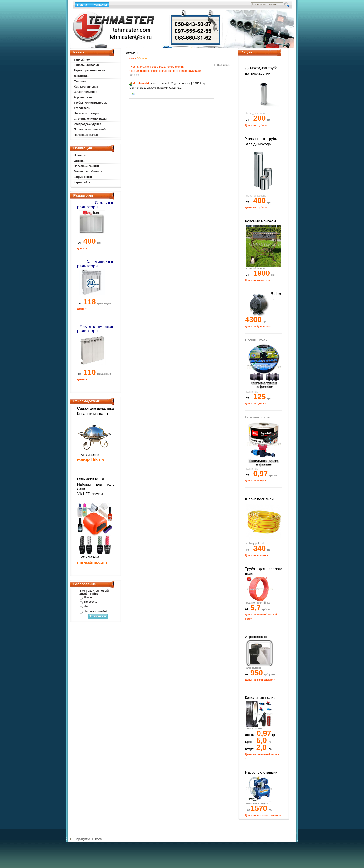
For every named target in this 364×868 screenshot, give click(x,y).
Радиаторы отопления (89, 70)
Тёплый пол (82, 60)
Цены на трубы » (256, 125)
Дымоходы (82, 76)
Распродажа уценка (88, 124)
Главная (83, 5)
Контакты (100, 5)
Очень (88, 597)
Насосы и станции (87, 113)
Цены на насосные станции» (263, 815)
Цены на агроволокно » (260, 680)
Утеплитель (82, 108)
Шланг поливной (86, 92)
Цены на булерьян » (258, 327)
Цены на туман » (256, 404)
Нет (86, 606)
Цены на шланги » (257, 555)
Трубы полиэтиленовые (91, 103)
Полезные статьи (86, 135)
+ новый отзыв (222, 65)
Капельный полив (87, 65)
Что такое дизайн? (96, 611)
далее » (82, 248)
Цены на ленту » (256, 481)
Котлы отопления (86, 87)
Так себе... (90, 602)
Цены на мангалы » (257, 280)
